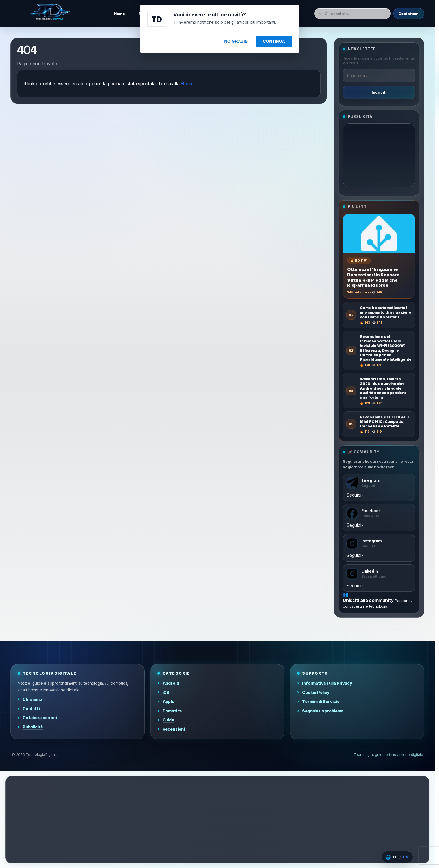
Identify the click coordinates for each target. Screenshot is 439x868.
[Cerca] (353, 14)
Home (187, 84)
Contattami (409, 14)
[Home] (50, 14)
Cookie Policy (316, 692)
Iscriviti (379, 92)
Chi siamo (32, 699)
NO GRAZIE (236, 41)
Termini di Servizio (321, 701)
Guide (168, 720)
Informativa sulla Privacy (327, 683)
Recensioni (174, 729)
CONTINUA (274, 41)
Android (171, 683)
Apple (168, 701)
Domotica (172, 711)
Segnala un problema (323, 711)
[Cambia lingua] (397, 857)
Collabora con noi (40, 718)
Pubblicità (33, 727)
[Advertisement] (379, 155)
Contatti (31, 709)
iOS (166, 692)
